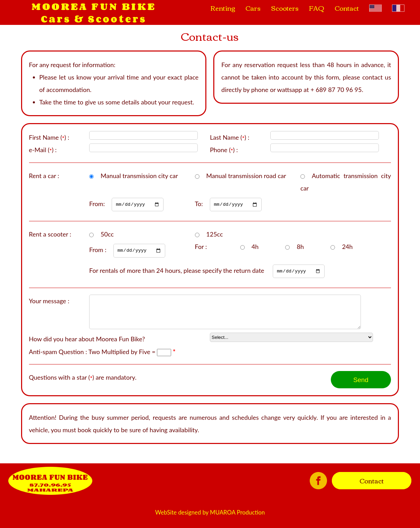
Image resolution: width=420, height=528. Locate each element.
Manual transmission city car (139, 176)
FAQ (317, 8)
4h (255, 248)
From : (127, 251)
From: (126, 204)
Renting (223, 8)
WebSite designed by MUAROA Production (210, 521)
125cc (215, 235)
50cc (107, 235)
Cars (253, 8)
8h (300, 248)
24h (347, 248)
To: (228, 204)
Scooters (285, 8)
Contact (347, 8)
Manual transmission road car (246, 176)
